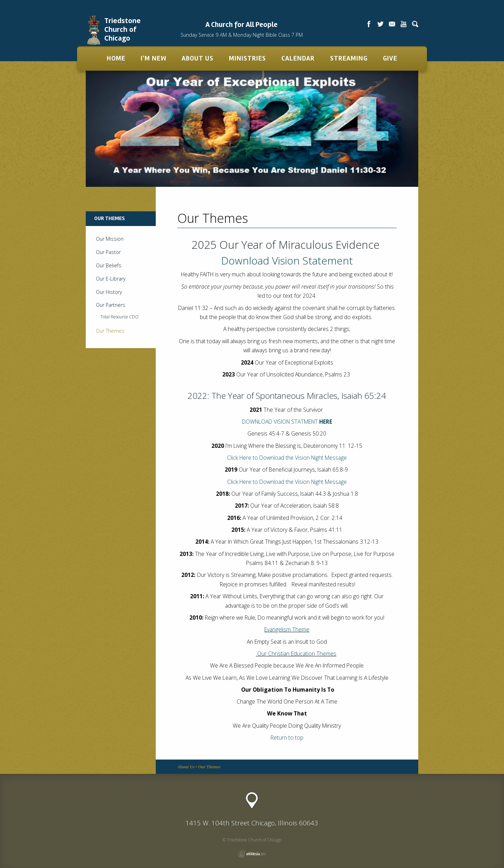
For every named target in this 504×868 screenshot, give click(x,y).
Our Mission (110, 239)
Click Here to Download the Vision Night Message (287, 482)
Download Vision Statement (287, 260)
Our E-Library (111, 279)
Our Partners (111, 305)
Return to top (287, 738)
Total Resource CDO (120, 317)
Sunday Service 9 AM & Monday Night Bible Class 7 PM (242, 35)
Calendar (298, 58)
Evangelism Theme (287, 629)
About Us (198, 58)
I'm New (153, 58)
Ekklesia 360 (252, 854)
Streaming (349, 58)
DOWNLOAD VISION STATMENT (287, 422)
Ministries (247, 58)
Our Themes (110, 331)
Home (116, 58)
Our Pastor (108, 252)
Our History (109, 292)
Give (390, 58)
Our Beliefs (109, 265)
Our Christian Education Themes (297, 654)
